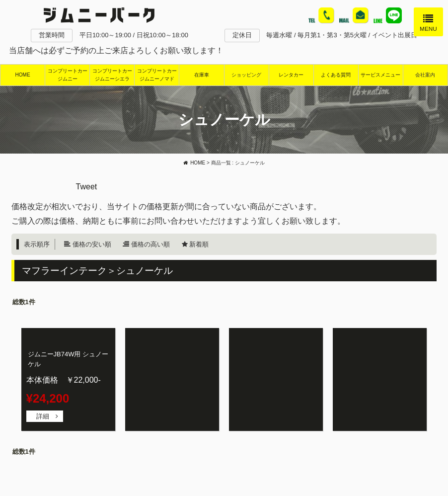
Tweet (87, 187)
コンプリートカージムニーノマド (157, 75)
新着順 (199, 244)
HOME (23, 75)
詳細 (43, 416)
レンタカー (291, 75)
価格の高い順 (150, 244)
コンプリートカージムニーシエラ (112, 75)
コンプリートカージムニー (68, 75)
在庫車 (202, 75)
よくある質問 (336, 75)
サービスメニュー (380, 75)
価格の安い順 (92, 244)
